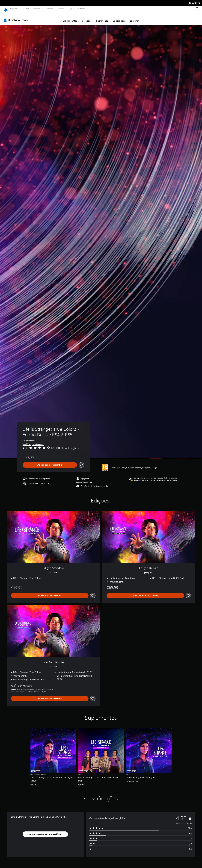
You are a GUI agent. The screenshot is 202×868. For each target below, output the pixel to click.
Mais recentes (70, 18)
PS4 (28, 9)
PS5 (20, 9)
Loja (70, 9)
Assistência (81, 9)
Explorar (134, 18)
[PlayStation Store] (16, 17)
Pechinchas (102, 18)
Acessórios (49, 9)
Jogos (12, 9)
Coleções (87, 18)
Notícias (61, 9)
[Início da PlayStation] (6, 9)
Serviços (37, 9)
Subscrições (119, 18)
